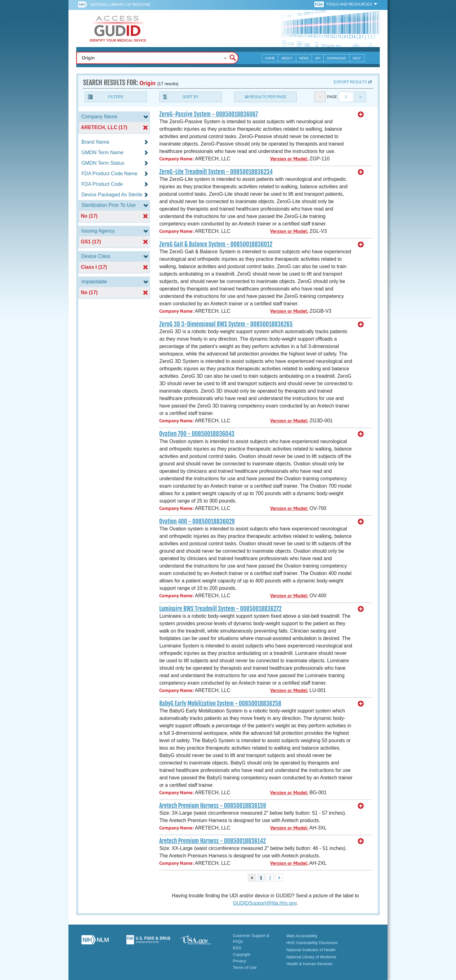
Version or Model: (289, 159)
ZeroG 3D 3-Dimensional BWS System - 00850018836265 (226, 324)
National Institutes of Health (311, 950)
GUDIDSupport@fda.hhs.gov (265, 903)
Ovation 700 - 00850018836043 (197, 434)
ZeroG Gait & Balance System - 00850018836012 (216, 244)
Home (270, 58)
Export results (350, 82)
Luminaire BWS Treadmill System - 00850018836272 (220, 609)
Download (336, 58)
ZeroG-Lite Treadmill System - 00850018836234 (216, 172)
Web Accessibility (302, 936)
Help (357, 58)
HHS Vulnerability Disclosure (312, 943)
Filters (116, 97)
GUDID (118, 28)
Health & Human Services (309, 964)
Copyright (242, 954)
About (287, 58)
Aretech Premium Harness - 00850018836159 (213, 806)
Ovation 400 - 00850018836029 (197, 521)
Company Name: (176, 159)
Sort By (191, 97)
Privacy (240, 961)
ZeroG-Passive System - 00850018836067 (209, 114)
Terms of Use (245, 967)
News (304, 58)
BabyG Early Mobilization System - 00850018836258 (220, 703)
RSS (237, 948)
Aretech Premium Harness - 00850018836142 (213, 841)
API (318, 58)
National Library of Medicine (120, 5)
